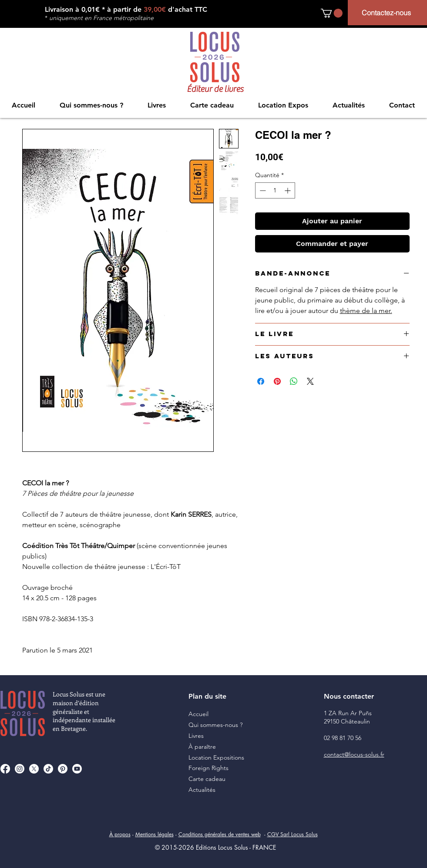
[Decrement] (262, 190)
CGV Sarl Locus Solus (293, 834)
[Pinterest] (63, 769)
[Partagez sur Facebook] (261, 381)
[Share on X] (310, 381)
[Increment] (288, 190)
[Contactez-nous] (387, 13)
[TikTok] (48, 769)
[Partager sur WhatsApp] (294, 381)
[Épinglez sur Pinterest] (277, 381)
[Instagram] (20, 769)
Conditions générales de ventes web (220, 834)
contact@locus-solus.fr (354, 754)
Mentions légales (155, 834)
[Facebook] (5, 769)
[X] (34, 769)
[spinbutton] (275, 190)
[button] (332, 13)
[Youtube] (77, 769)
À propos (120, 834)
